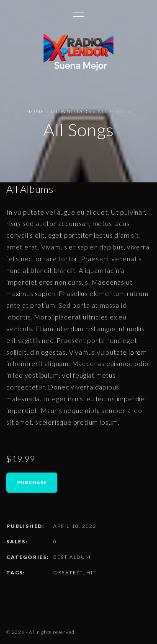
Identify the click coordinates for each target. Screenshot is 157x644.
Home (36, 111)
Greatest (68, 573)
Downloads (71, 111)
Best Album (72, 557)
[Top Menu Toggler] (79, 13)
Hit (91, 573)
